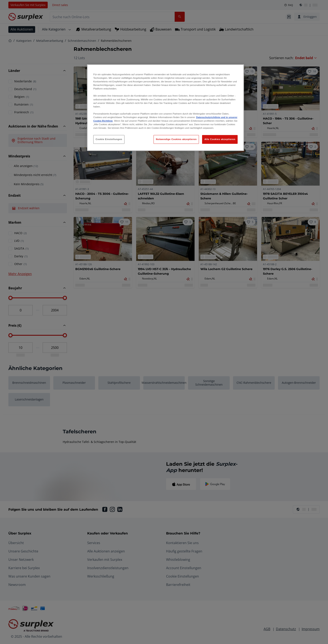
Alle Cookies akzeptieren (220, 139)
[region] (165, 108)
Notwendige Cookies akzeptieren (176, 139)
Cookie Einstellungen (109, 139)
